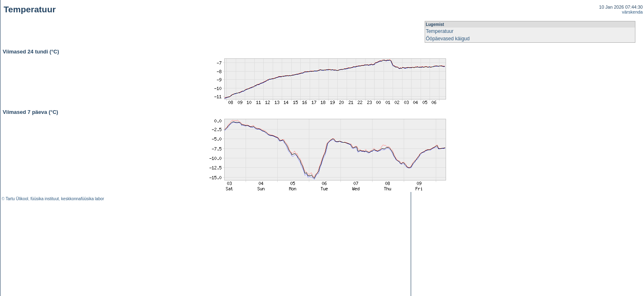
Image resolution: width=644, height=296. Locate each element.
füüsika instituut (45, 199)
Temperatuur (440, 31)
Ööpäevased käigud (448, 39)
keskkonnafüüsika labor (83, 199)
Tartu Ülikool (17, 199)
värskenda (632, 12)
